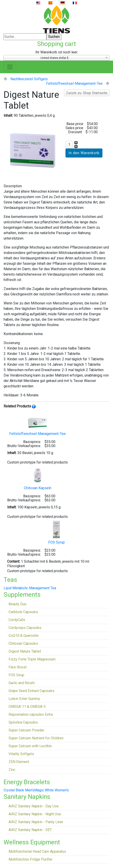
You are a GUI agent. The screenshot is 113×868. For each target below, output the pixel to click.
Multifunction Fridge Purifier (31, 859)
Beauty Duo (18, 604)
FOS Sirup (16, 675)
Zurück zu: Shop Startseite (87, 93)
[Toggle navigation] (10, 67)
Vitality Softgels (21, 754)
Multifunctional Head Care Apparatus (37, 851)
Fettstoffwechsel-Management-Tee (74, 83)
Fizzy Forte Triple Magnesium (32, 659)
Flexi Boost (18, 667)
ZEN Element (19, 762)
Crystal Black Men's (19, 790)
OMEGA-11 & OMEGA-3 (27, 707)
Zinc (12, 770)
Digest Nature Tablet (25, 651)
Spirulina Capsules (23, 722)
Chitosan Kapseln (38, 478)
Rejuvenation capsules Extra (31, 714)
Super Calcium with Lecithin (30, 746)
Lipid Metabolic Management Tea (30, 588)
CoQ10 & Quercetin (24, 636)
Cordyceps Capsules (25, 628)
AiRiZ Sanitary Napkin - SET (30, 830)
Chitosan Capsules (23, 643)
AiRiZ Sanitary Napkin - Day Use (34, 806)
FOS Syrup (56, 532)
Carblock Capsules (23, 612)
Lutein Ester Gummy (24, 699)
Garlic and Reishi (22, 683)
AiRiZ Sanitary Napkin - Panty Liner (36, 822)
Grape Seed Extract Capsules (32, 691)
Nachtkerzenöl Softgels (29, 79)
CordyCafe (17, 620)
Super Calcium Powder (26, 730)
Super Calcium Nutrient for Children (36, 738)
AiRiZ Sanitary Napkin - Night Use (35, 814)
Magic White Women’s (52, 790)
